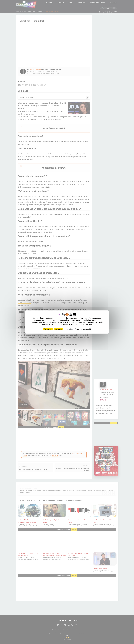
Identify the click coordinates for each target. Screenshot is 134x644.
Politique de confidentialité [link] (83, 329)
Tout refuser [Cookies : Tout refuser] (58, 329)
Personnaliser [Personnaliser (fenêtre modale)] (69, 329)
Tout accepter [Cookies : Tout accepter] (48, 329)
